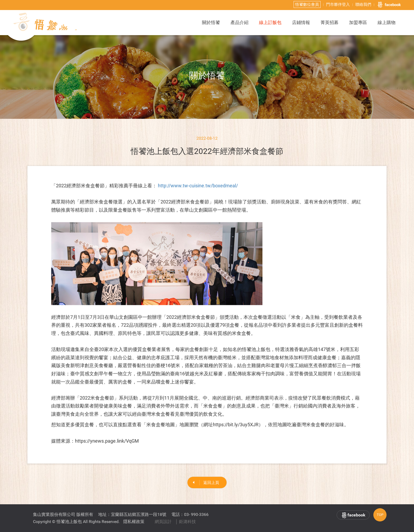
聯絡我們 (363, 4)
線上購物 (387, 22)
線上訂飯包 (270, 22)
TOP (380, 515)
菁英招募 (330, 22)
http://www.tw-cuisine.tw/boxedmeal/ (198, 188)
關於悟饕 (211, 22)
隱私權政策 (134, 522)
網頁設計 (163, 522)
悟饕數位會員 (307, 4)
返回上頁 (211, 484)
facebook (389, 5)
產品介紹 (239, 22)
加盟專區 (358, 22)
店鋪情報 (301, 22)
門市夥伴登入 (338, 4)
